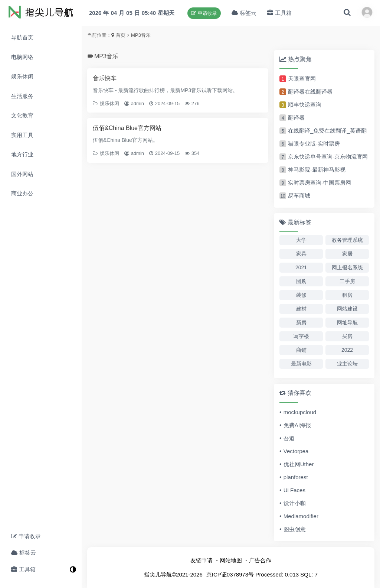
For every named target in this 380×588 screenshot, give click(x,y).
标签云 (24, 553)
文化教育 (22, 115)
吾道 (289, 438)
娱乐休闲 (22, 76)
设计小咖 (295, 503)
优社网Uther (299, 464)
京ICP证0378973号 (230, 574)
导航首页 (22, 37)
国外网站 (22, 174)
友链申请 (202, 560)
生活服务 (22, 96)
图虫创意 (295, 529)
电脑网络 (22, 57)
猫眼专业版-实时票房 (314, 144)
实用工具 (22, 135)
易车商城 (299, 196)
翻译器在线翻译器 (310, 92)
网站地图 (231, 560)
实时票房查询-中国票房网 (320, 183)
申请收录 (26, 536)
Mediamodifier (301, 516)
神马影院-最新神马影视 (317, 170)
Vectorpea (296, 451)
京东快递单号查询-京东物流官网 (328, 157)
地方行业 (22, 154)
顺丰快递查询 (305, 105)
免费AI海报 (297, 425)
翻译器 (296, 118)
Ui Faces (294, 490)
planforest (296, 477)
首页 (121, 35)
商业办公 (22, 193)
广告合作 (260, 560)
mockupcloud (300, 412)
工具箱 (23, 569)
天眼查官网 (302, 79)
